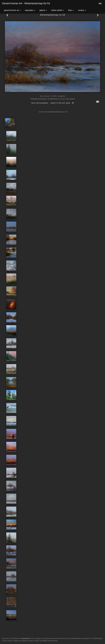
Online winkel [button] (58, 10)
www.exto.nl (26, 638)
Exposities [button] (30, 10)
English (100, 4)
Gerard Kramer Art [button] (12, 10)
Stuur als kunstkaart (52, 103)
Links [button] (71, 10)
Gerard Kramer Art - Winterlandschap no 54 (26, 3)
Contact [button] (82, 10)
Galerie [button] (43, 10)
